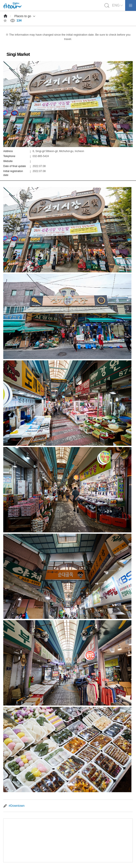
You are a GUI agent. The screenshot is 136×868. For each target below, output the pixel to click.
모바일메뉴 (131, 5)
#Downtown (17, 806)
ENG (116, 5)
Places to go (23, 16)
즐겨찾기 (5, 21)
